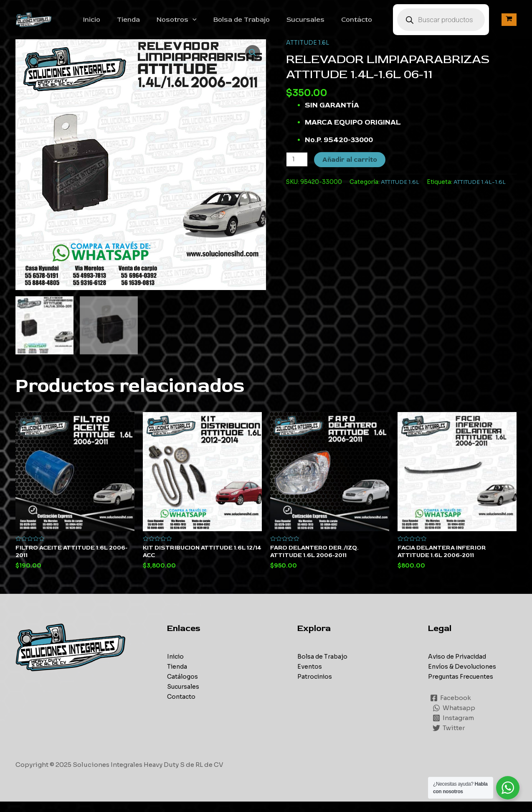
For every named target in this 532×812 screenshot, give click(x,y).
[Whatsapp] (454, 718)
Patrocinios (316, 687)
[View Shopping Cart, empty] (509, 24)
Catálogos (183, 687)
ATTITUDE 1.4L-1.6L (483, 191)
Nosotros (195, 24)
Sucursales (317, 24)
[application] (211, 24)
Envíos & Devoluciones (464, 677)
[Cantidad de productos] (297, 169)
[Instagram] (454, 728)
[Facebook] (451, 708)
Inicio (117, 24)
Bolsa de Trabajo (257, 24)
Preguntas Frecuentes (462, 687)
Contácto (365, 24)
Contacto (182, 707)
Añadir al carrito (351, 169)
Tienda (150, 24)
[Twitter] (449, 738)
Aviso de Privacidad (460, 667)
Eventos (310, 677)
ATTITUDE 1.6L (308, 52)
